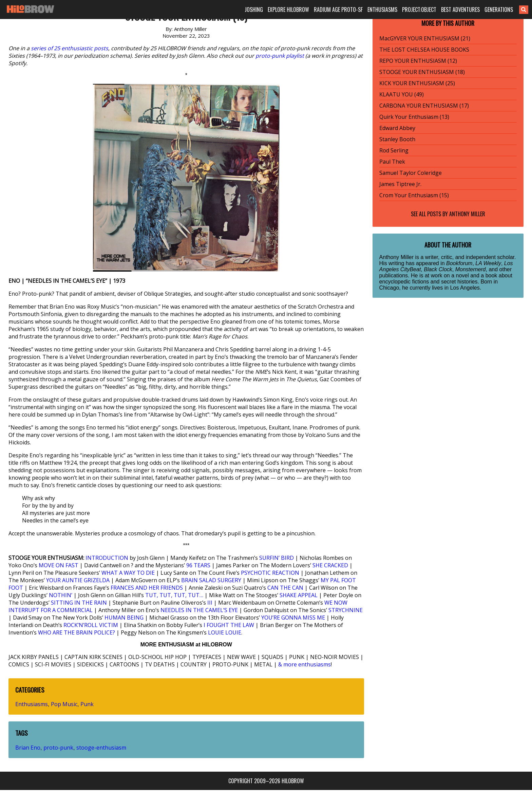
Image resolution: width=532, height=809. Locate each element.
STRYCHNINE (346, 610)
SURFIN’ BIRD (277, 558)
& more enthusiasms (305, 664)
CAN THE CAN (285, 588)
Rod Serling (394, 150)
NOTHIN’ (61, 595)
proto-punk (58, 748)
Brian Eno (28, 748)
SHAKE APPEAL (299, 595)
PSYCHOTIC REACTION (270, 573)
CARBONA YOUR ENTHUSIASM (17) (424, 106)
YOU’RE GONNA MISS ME (293, 618)
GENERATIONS (499, 10)
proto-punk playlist (280, 56)
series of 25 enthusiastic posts (70, 48)
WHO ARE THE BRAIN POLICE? (77, 632)
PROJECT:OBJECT (419, 10)
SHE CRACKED (330, 565)
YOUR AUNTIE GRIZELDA (78, 580)
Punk (87, 704)
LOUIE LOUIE (225, 632)
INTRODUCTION (107, 558)
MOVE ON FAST (59, 565)
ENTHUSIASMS (382, 10)
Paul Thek (392, 162)
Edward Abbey (397, 128)
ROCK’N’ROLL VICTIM (91, 625)
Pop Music (64, 704)
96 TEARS (198, 565)
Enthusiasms (32, 704)
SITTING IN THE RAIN (79, 603)
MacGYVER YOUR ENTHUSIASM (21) (425, 38)
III (210, 603)
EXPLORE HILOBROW (288, 10)
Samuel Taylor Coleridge (411, 173)
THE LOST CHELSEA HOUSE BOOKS (424, 50)
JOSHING (254, 10)
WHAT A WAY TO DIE (128, 573)
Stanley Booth (397, 139)
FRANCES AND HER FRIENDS (147, 588)
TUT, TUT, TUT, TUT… (174, 595)
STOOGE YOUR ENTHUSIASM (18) (422, 72)
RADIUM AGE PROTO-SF (338, 10)
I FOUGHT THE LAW (229, 625)
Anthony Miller (467, 214)
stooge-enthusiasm (101, 748)
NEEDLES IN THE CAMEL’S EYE (199, 610)
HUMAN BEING (124, 618)
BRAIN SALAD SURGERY (211, 580)
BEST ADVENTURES (460, 10)
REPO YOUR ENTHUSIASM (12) (418, 61)
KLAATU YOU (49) (402, 94)
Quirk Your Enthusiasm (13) (414, 117)
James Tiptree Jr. (400, 184)
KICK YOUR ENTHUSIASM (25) (417, 83)
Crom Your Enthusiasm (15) (414, 195)
